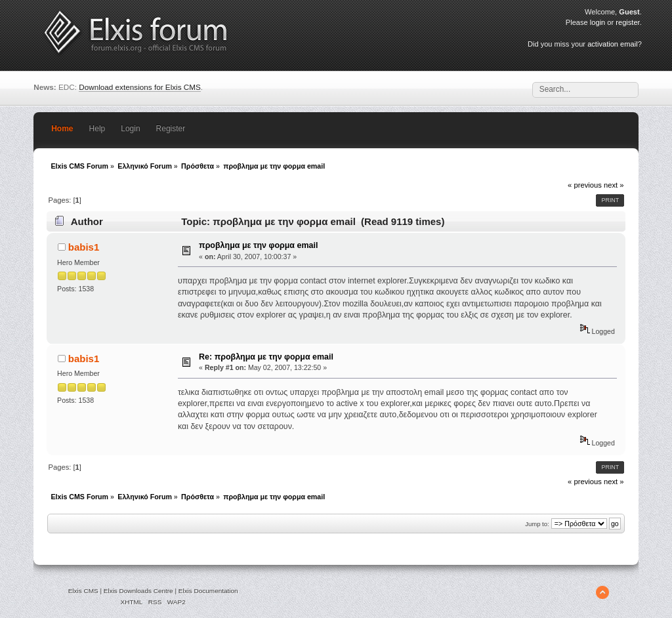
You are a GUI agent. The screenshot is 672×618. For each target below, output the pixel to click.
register (627, 22)
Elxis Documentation (208, 591)
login (598, 22)
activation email (612, 44)
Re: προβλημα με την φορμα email (266, 357)
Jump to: (537, 524)
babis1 (84, 247)
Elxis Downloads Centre (138, 591)
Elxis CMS (83, 591)
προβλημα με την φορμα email (258, 245)
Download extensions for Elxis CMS (140, 87)
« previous (585, 185)
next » (614, 185)
